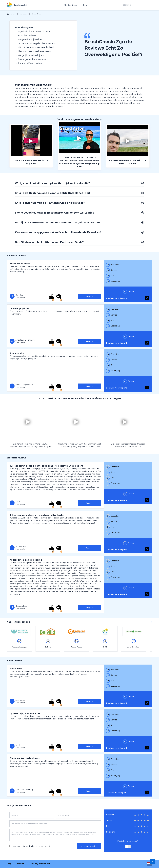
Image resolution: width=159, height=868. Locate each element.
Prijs (108, 826)
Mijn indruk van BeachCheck (33, 32)
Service (109, 820)
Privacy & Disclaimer (41, 864)
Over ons (21, 864)
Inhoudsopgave (24, 28)
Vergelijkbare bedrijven (30, 55)
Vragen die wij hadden (30, 39)
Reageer (90, 297)
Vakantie (23, 14)
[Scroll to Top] (153, 862)
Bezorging (111, 832)
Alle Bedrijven (70, 5)
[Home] (11, 14)
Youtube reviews (26, 35)
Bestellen (110, 815)
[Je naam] (32, 815)
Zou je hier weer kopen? (128, 841)
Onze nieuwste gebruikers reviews (37, 43)
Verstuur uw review (89, 846)
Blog (85, 5)
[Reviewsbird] (18, 5)
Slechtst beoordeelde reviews (34, 51)
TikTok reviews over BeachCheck (36, 47)
